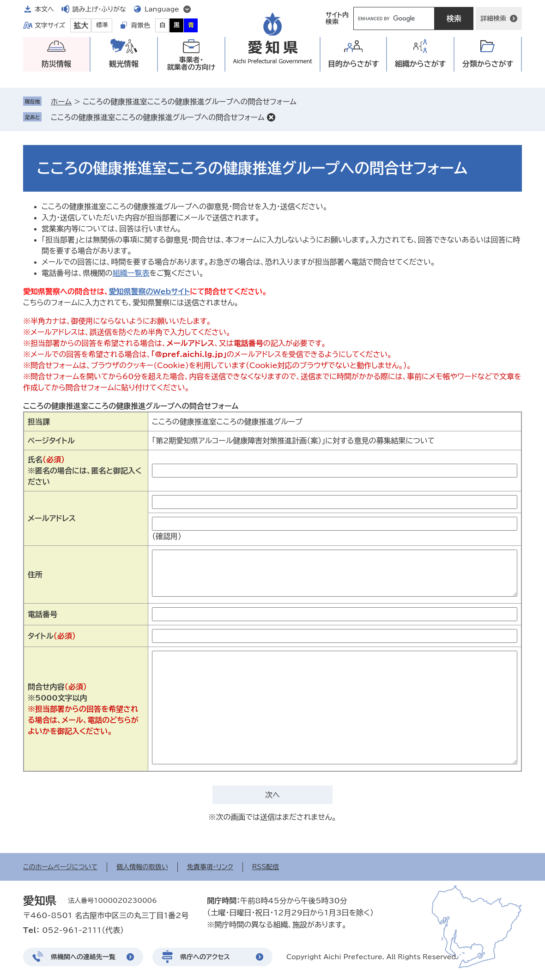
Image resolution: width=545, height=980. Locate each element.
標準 (102, 25)
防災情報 (56, 64)
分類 (488, 64)
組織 (421, 64)
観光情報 (124, 64)
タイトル (52, 636)
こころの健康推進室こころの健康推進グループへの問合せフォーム (158, 117)
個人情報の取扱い (142, 867)
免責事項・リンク (210, 867)
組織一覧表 (131, 273)
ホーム (61, 102)
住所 (35, 575)
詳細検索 (493, 18)
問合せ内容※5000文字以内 (83, 709)
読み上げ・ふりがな (99, 9)
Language (162, 9)
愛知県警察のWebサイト (149, 291)
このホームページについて (60, 867)
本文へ (44, 9)
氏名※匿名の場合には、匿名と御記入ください (85, 471)
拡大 (81, 25)
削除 (271, 117)
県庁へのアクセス (205, 957)
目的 (354, 64)
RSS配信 (266, 867)
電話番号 (42, 614)
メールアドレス (52, 518)
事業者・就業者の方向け (191, 64)
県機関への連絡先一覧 (83, 957)
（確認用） (167, 536)
